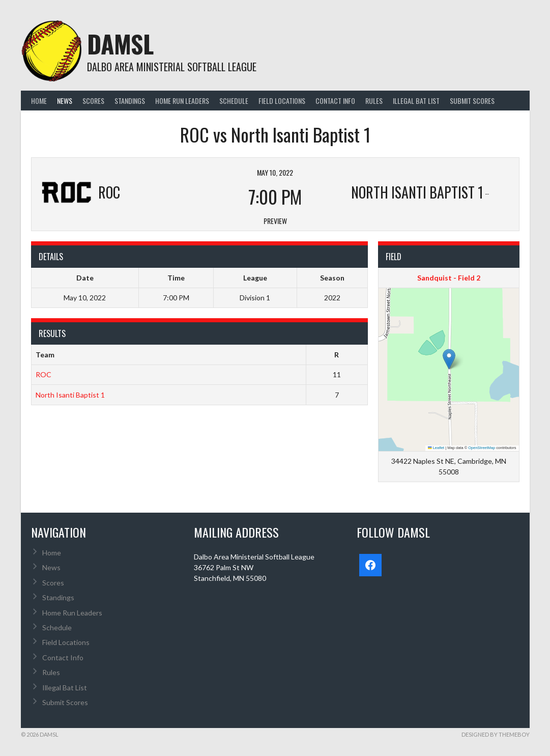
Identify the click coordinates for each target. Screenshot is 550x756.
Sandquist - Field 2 (449, 278)
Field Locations (282, 101)
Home (39, 101)
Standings (130, 101)
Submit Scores (472, 101)
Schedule (234, 101)
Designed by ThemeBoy (496, 734)
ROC (44, 374)
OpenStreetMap (482, 448)
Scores (93, 101)
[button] (449, 359)
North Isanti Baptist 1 (70, 395)
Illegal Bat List (416, 101)
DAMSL (120, 44)
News (65, 101)
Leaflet (436, 448)
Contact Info (335, 101)
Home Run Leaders (182, 101)
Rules (374, 101)
